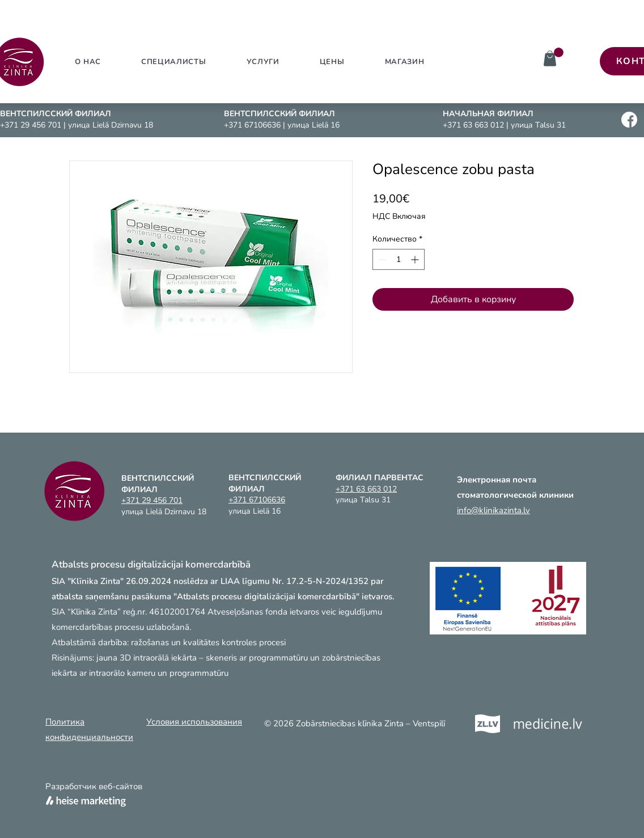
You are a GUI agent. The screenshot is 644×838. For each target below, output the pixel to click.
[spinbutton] (399, 259)
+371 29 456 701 (32, 125)
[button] (263, 62)
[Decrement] (381, 259)
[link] (559, 52)
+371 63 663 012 (474, 125)
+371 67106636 (253, 125)
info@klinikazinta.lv (493, 510)
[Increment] (416, 259)
